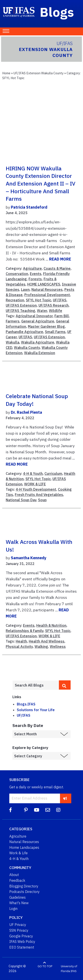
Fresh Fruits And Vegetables (39, 495)
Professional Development (47, 295)
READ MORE (60, 259)
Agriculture (32, 268)
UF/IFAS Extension (21, 305)
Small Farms (55, 332)
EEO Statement (22, 947)
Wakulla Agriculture (38, 342)
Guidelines (17, 897)
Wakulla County (27, 348)
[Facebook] (11, 810)
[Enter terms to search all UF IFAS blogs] (36, 685)
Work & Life (18, 853)
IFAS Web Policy (22, 942)
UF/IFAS (60, 300)
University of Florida (69, 969)
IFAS (74, 971)
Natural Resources (47, 290)
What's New (19, 903)
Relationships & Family (25, 631)
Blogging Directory (24, 886)
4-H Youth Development (36, 489)
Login (13, 909)
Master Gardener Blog (46, 326)
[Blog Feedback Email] (48, 810)
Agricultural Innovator (34, 316)
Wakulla (13, 342)
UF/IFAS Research (54, 305)
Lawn (25, 290)
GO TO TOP (45, 966)
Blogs (57, 12)
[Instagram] (58, 810)
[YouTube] (37, 810)
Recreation (15, 300)
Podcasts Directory (24, 892)
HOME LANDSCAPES (44, 284)
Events (36, 274)
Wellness (58, 647)
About (14, 875)
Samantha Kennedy (29, 558)
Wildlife (56, 311)
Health (21, 641)
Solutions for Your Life (36, 710)
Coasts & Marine (57, 268)
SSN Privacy (19, 930)
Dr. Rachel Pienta (26, 412)
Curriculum (53, 474)
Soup (42, 500)
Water (42, 311)
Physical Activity (19, 647)
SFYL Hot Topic (39, 300)
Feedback (17, 880)
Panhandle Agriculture (24, 332)
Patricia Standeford (29, 207)
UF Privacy (18, 925)
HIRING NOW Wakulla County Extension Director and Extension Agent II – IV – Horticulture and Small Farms (41, 184)
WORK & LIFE (35, 484)
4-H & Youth (33, 474)
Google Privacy (21, 936)
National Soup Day (21, 500)
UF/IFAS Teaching (20, 311)
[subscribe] (65, 798)
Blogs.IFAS (26, 704)
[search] (65, 685)
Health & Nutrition (51, 625)
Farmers (13, 321)
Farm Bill (62, 316)
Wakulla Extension (40, 353)
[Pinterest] (26, 810)
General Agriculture (38, 321)
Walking (41, 647)
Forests (35, 279)
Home (6, 73)
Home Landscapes (24, 847)
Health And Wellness (47, 641)
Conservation (17, 274)
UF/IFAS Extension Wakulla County (39, 73)
